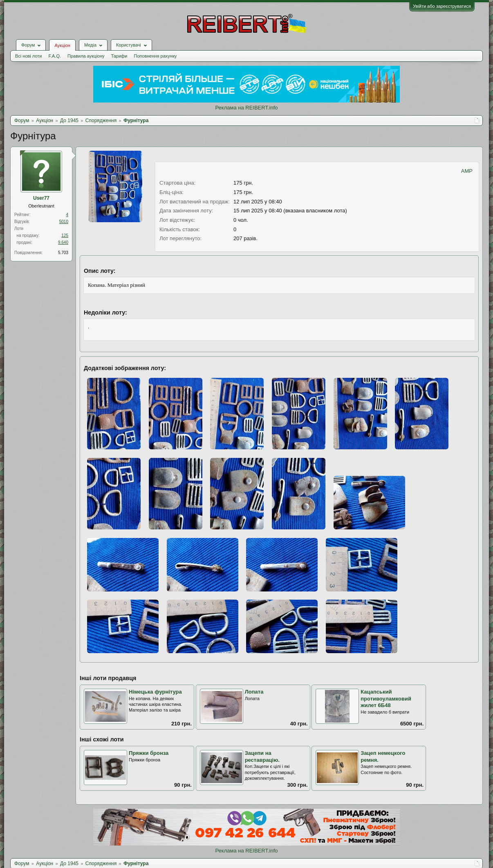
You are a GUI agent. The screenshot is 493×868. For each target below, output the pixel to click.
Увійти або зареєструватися (442, 6)
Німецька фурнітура (155, 692)
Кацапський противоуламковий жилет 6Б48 (386, 698)
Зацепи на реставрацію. (262, 756)
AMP (467, 171)
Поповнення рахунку (155, 56)
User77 (41, 198)
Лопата (254, 692)
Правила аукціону (86, 56)
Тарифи (119, 56)
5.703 (63, 253)
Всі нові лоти (28, 56)
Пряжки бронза (149, 753)
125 (65, 235)
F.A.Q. (55, 56)
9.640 (63, 242)
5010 (64, 222)
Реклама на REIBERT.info (246, 108)
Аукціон (62, 45)
